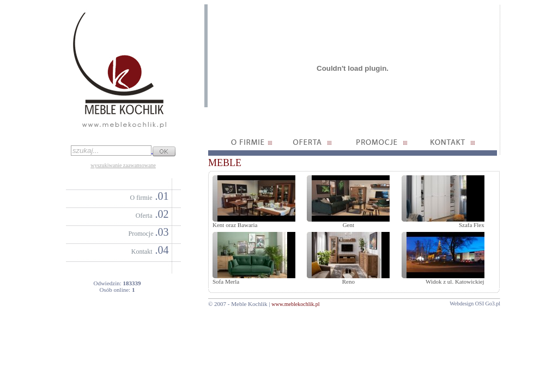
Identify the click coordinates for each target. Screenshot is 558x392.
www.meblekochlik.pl (295, 304)
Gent (348, 225)
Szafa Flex (472, 225)
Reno (348, 281)
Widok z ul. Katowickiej (455, 281)
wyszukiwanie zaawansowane (123, 165)
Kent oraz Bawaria (235, 225)
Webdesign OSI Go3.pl (475, 304)
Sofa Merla (226, 281)
